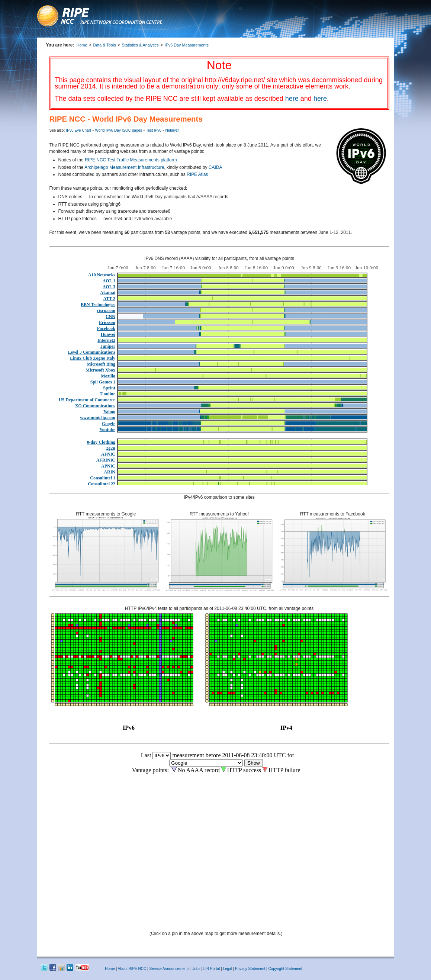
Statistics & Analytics (140, 45)
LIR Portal (212, 969)
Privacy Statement (251, 969)
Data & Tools (105, 45)
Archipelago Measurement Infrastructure (124, 167)
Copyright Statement (285, 969)
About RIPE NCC (132, 969)
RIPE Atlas (197, 174)
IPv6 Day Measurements (187, 45)
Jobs (196, 969)
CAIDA (215, 167)
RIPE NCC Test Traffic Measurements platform (131, 160)
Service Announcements (169, 969)
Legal (227, 969)
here (292, 99)
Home (82, 45)
